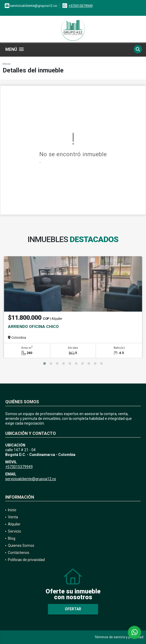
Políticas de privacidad (26, 560)
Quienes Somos (21, 545)
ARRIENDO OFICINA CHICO (33, 327)
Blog (12, 538)
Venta (13, 517)
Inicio (7, 64)
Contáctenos (19, 553)
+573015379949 (81, 6)
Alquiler (14, 524)
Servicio (14, 531)
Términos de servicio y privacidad (119, 637)
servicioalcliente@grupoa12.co (31, 479)
